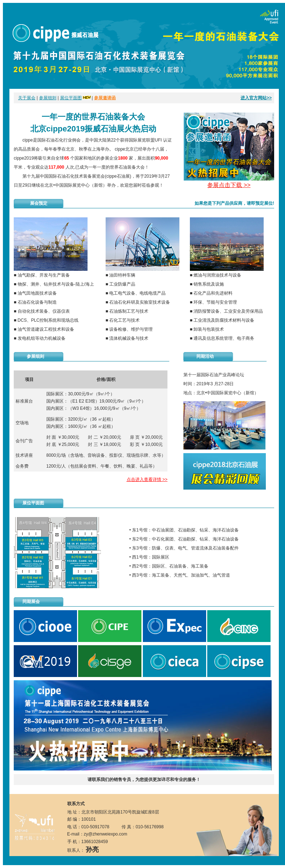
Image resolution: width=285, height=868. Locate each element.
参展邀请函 (105, 98)
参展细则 (48, 98)
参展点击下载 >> (229, 185)
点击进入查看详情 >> (147, 479)
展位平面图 (71, 98)
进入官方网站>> (256, 98)
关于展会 (27, 98)
